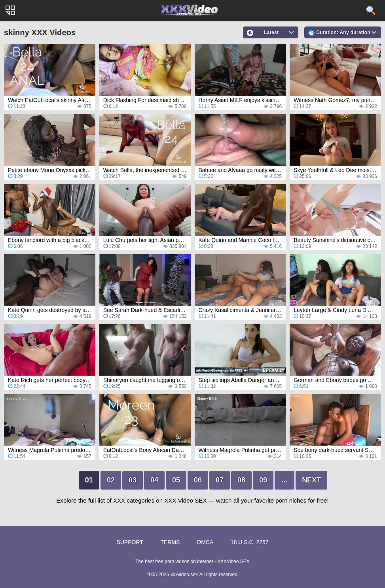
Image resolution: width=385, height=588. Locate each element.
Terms (170, 542)
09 (263, 480)
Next (311, 480)
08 (241, 480)
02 (111, 480)
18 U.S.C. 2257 (250, 542)
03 (133, 480)
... (285, 480)
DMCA (205, 542)
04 (154, 480)
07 (220, 480)
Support (130, 542)
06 (198, 480)
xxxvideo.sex (184, 575)
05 (176, 480)
